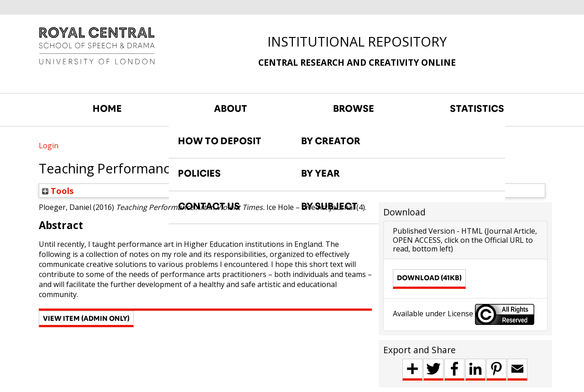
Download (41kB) (429, 278)
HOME (107, 109)
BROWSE (354, 109)
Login (49, 146)
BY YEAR (321, 173)
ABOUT (231, 109)
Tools (58, 191)
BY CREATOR (331, 141)
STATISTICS (477, 109)
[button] (86, 319)
